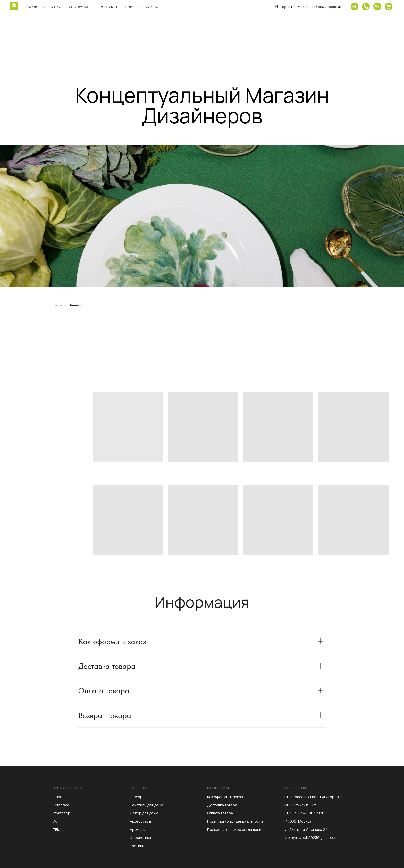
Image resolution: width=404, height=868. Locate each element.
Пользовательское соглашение (235, 829)
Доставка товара (222, 805)
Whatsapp (61, 813)
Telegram (61, 805)
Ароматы (138, 829)
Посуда (136, 797)
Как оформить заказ (225, 797)
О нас (56, 7)
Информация (81, 7)
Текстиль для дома (146, 805)
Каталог (33, 7)
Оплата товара (220, 813)
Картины (137, 846)
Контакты (109, 7)
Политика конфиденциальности (235, 821)
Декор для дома (144, 813)
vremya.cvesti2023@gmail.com (311, 837)
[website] (355, 6)
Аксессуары (140, 821)
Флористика (140, 837)
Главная (152, 7)
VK (55, 821)
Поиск (131, 7)
